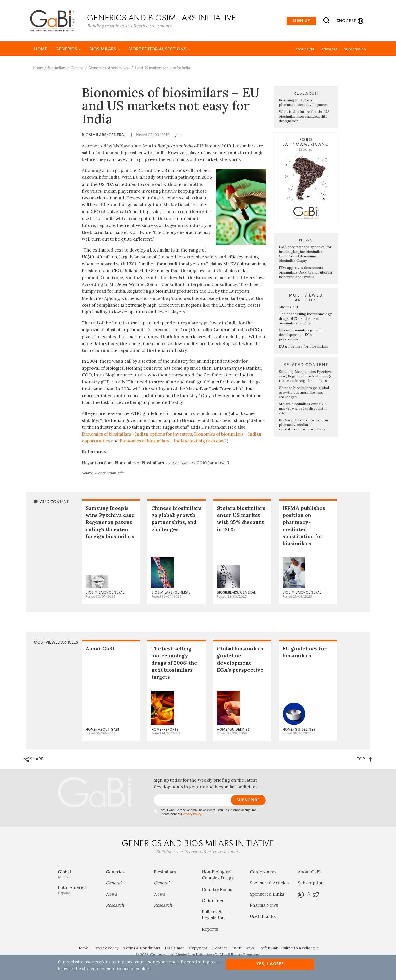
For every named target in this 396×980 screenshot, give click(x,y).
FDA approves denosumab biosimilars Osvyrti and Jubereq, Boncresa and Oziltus (306, 273)
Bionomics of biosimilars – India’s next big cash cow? (173, 442)
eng (341, 21)
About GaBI (305, 50)
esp (352, 21)
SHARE (34, 760)
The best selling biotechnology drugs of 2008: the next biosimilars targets (305, 319)
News (111, 895)
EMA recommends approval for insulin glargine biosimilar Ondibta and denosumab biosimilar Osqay (305, 255)
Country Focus (217, 890)
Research (115, 906)
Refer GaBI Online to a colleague (289, 949)
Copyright (198, 949)
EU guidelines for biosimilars (303, 347)
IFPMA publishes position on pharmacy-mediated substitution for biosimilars (303, 425)
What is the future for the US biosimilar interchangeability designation (304, 117)
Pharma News (264, 906)
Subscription (355, 50)
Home (41, 50)
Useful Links (263, 917)
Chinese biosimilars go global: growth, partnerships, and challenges (304, 393)
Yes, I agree (270, 964)
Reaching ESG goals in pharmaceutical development (303, 103)
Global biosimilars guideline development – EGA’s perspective (302, 335)
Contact (220, 949)
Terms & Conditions (142, 949)
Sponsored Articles (269, 884)
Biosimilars (105, 50)
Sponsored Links (267, 895)
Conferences (263, 873)
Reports (210, 930)
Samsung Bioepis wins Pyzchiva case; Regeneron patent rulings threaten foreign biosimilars (305, 377)
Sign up (301, 21)
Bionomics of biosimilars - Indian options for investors (137, 435)
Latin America (78, 891)
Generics (68, 50)
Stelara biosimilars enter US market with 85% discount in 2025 (303, 409)
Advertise (329, 50)
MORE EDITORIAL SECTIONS (160, 50)
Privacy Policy (192, 815)
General (77, 69)
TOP (365, 760)
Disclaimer (175, 949)
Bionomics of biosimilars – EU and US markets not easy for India (139, 69)
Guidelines (213, 901)
